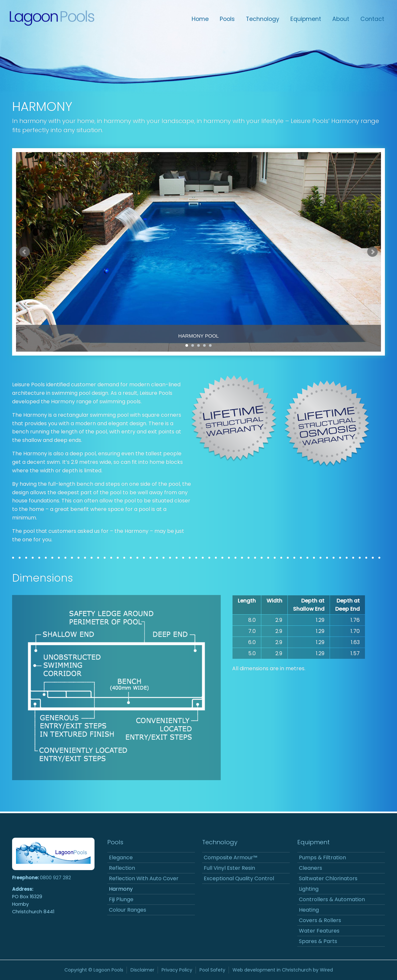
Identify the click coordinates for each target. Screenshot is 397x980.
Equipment (306, 19)
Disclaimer (142, 970)
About (341, 19)
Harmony (121, 889)
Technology (263, 19)
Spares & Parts (318, 941)
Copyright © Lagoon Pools (94, 970)
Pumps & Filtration (322, 857)
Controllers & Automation (332, 899)
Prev (25, 252)
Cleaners (311, 868)
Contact (372, 19)
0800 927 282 (55, 878)
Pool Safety (212, 970)
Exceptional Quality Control (239, 878)
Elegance (121, 857)
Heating (309, 910)
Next (372, 252)
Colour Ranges (128, 910)
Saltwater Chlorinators (328, 878)
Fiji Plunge (121, 899)
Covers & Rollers (320, 920)
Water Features (319, 931)
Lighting (309, 889)
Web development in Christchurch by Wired (283, 970)
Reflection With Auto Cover (144, 878)
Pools (227, 19)
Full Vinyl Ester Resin (229, 868)
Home (200, 19)
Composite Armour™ (231, 857)
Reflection (122, 868)
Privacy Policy (177, 970)
